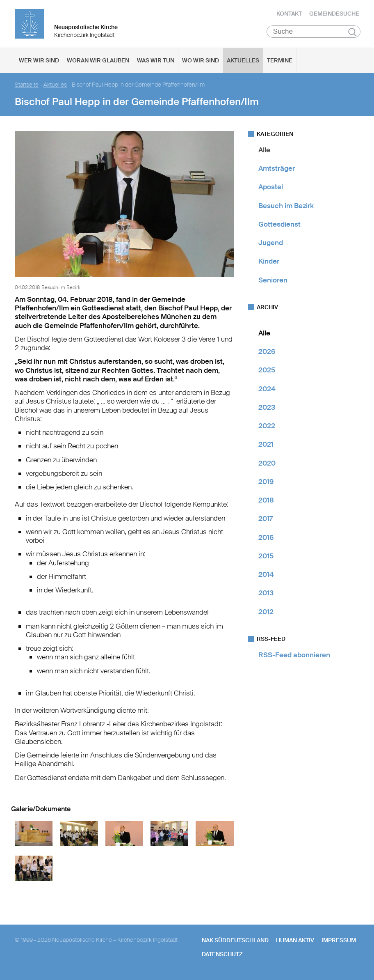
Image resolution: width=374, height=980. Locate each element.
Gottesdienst (279, 226)
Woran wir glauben (98, 62)
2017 (266, 521)
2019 (266, 483)
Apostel (271, 189)
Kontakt (289, 14)
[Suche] (314, 33)
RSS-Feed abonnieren (294, 656)
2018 (266, 502)
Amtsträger (277, 170)
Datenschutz (222, 956)
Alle (264, 151)
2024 (267, 390)
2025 (267, 372)
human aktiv (295, 942)
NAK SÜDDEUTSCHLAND (235, 942)
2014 (266, 576)
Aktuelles (243, 62)
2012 (266, 613)
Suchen (352, 34)
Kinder (269, 263)
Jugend (271, 244)
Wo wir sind (201, 62)
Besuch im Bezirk (286, 207)
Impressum (339, 942)
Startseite (27, 86)
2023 (267, 409)
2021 (266, 446)
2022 (267, 427)
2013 (266, 595)
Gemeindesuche (334, 14)
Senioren (273, 282)
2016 (266, 539)
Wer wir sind (39, 62)
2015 (266, 558)
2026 (267, 353)
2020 (267, 465)
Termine (280, 62)
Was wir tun (156, 62)
